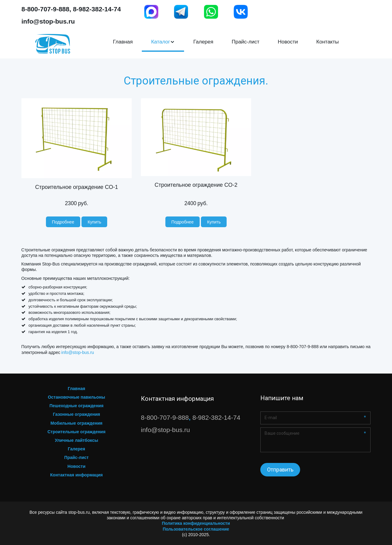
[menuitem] (123, 42)
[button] (163, 42)
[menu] (226, 42)
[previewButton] (63, 222)
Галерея (203, 42)
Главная (123, 42)
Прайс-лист (245, 42)
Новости (288, 42)
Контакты (328, 42)
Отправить (280, 470)
